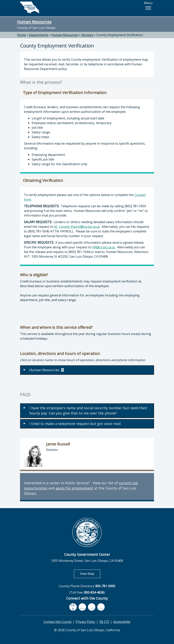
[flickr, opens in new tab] (92, 607)
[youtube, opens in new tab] (82, 607)
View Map (90, 574)
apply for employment (74, 488)
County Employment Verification (120, 35)
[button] (148, 8)
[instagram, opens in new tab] (101, 607)
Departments (39, 35)
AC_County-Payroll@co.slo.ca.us (77, 227)
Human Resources (34, 22)
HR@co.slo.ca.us (104, 247)
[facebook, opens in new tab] (73, 607)
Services (87, 35)
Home (21, 35)
